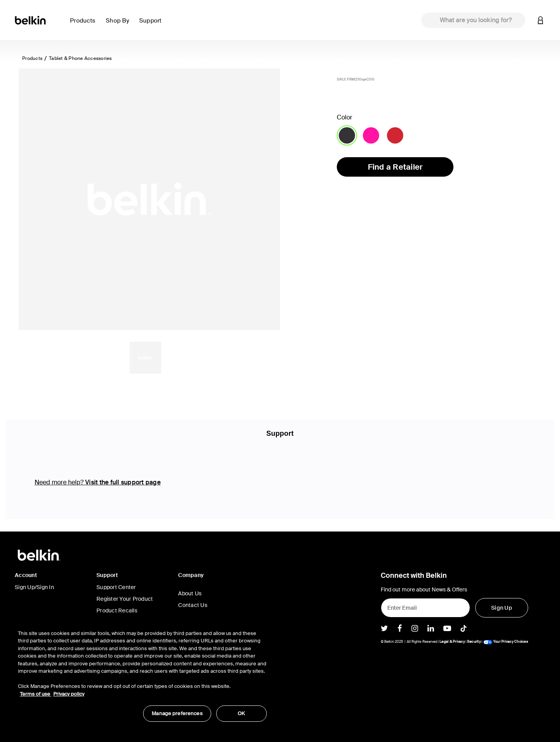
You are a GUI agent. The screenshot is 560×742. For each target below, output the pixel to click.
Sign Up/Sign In (34, 587)
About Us (190, 593)
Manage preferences (177, 713)
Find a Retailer (395, 167)
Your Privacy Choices (506, 642)
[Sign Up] (502, 608)
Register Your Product (125, 599)
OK (241, 713)
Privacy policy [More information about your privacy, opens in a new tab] (69, 694)
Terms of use (36, 694)
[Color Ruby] (395, 135)
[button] (85, 25)
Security (474, 642)
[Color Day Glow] (371, 135)
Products (32, 58)
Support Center (116, 587)
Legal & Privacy (452, 642)
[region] (142, 672)
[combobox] (473, 20)
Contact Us (193, 605)
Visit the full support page (123, 482)
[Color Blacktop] (347, 135)
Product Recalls (117, 610)
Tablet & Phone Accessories (80, 58)
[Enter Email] (425, 608)
